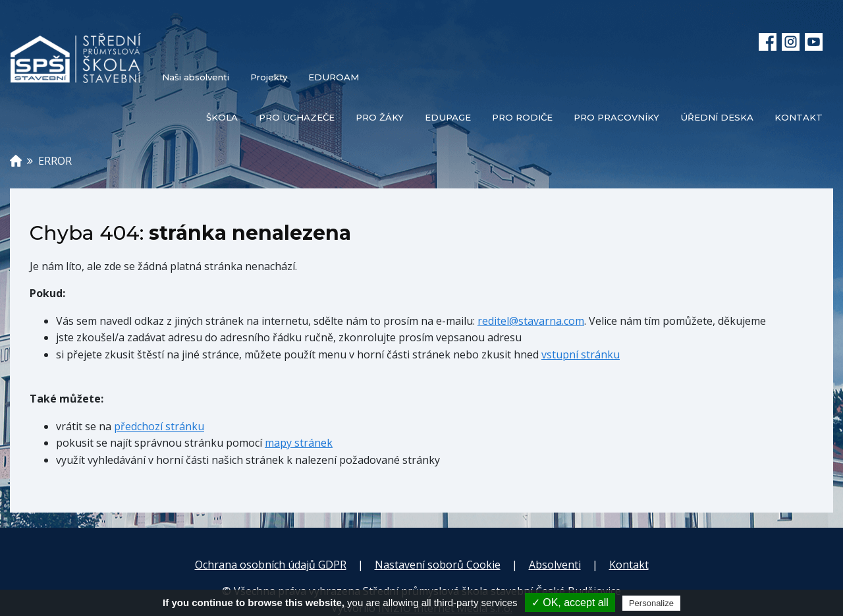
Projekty (269, 77)
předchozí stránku (159, 426)
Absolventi (555, 565)
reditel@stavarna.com (531, 321)
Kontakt (629, 565)
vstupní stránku (581, 354)
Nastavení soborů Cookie (438, 565)
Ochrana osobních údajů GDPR (271, 565)
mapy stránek (299, 443)
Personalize (651, 603)
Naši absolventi (196, 77)
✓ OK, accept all (570, 602)
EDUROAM (334, 77)
